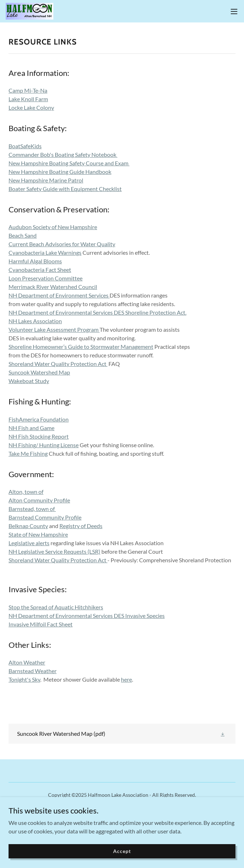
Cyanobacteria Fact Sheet (40, 270)
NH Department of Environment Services (59, 295)
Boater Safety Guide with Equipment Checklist (65, 189)
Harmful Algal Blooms (35, 261)
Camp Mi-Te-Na (28, 90)
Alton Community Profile (39, 500)
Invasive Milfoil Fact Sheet (41, 624)
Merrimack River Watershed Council (53, 287)
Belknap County (28, 526)
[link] (30, 11)
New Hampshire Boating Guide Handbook (60, 172)
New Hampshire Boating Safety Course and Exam (69, 163)
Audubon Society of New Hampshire (53, 227)
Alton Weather (27, 662)
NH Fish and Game (31, 428)
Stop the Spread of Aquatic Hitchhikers (56, 607)
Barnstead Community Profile (45, 517)
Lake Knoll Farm (28, 99)
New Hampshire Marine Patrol (46, 180)
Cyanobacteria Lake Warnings (45, 252)
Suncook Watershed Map (39, 372)
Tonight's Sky (24, 679)
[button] (234, 11)
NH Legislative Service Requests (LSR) (54, 551)
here (126, 679)
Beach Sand (23, 235)
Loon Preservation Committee (46, 278)
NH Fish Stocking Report (39, 436)
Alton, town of (26, 492)
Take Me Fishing (28, 453)
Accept (122, 851)
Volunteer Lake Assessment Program (54, 329)
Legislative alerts (29, 543)
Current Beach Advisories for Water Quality (62, 244)
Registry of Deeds (81, 526)
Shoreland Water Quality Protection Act (58, 364)
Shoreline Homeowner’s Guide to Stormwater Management (81, 347)
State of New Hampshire (38, 534)
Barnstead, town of (32, 509)
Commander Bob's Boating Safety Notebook (63, 154)
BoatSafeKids (25, 146)
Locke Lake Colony (31, 107)
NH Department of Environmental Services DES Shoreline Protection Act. (97, 312)
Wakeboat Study (29, 381)
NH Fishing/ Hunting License (44, 445)
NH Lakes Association (35, 321)
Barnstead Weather (33, 671)
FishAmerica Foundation (39, 419)
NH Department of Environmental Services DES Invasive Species (87, 616)
